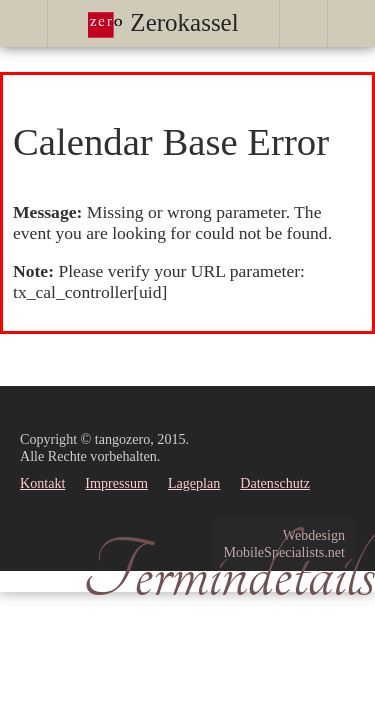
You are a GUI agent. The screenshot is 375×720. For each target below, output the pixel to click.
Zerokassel (163, 22)
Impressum (116, 483)
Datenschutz (275, 483)
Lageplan (194, 483)
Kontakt (42, 483)
